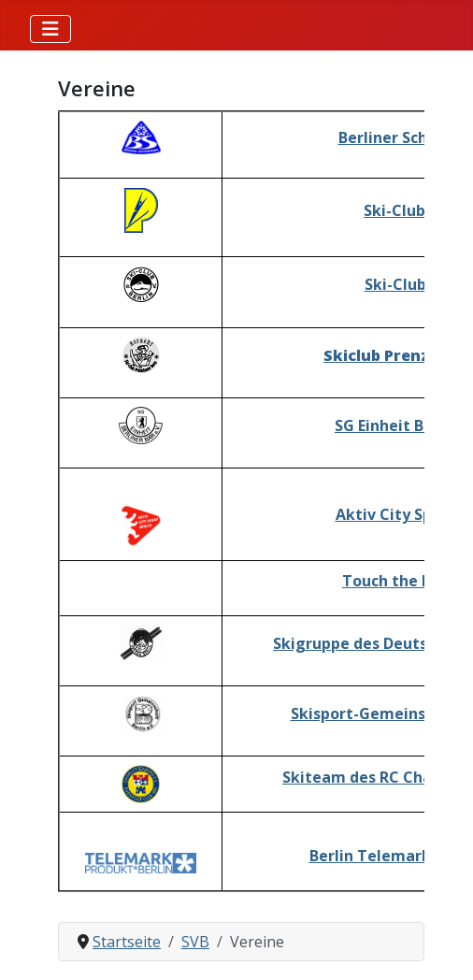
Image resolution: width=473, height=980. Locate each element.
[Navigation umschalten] (50, 29)
